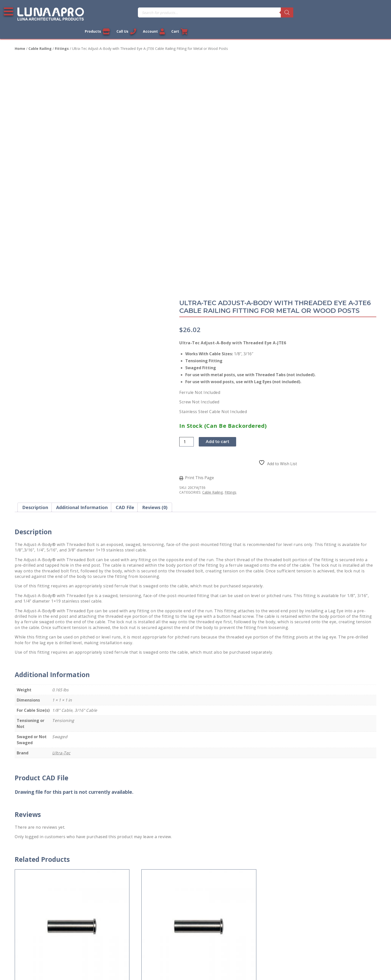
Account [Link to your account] (353, 12)
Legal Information (170, 969)
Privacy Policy (27, 882)
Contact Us (25, 871)
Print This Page (223, 246)
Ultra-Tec (61, 524)
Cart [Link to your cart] (379, 12)
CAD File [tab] (125, 278)
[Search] (218, 12)
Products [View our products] (295, 12)
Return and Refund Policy (38, 904)
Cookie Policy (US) (31, 948)
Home (20, 39)
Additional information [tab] (82, 278)
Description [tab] (35, 278)
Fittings (62, 39)
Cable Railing (40, 39)
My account (118, 871)
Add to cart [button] (33, 763)
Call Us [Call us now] (325, 12)
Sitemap (22, 937)
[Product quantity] (210, 210)
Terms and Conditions (35, 893)
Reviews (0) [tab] (155, 278)
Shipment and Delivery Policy (42, 915)
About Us (23, 926)
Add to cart (241, 210)
